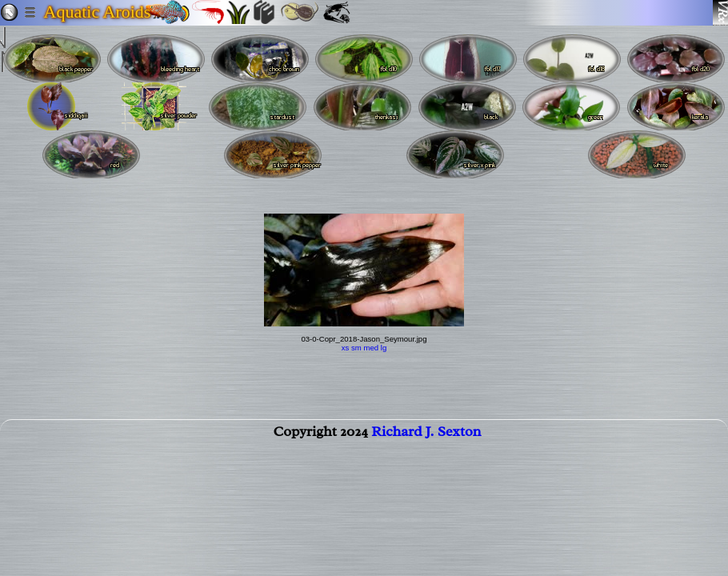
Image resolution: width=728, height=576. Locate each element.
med (371, 348)
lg (384, 348)
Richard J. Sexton (426, 438)
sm (356, 348)
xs (346, 348)
